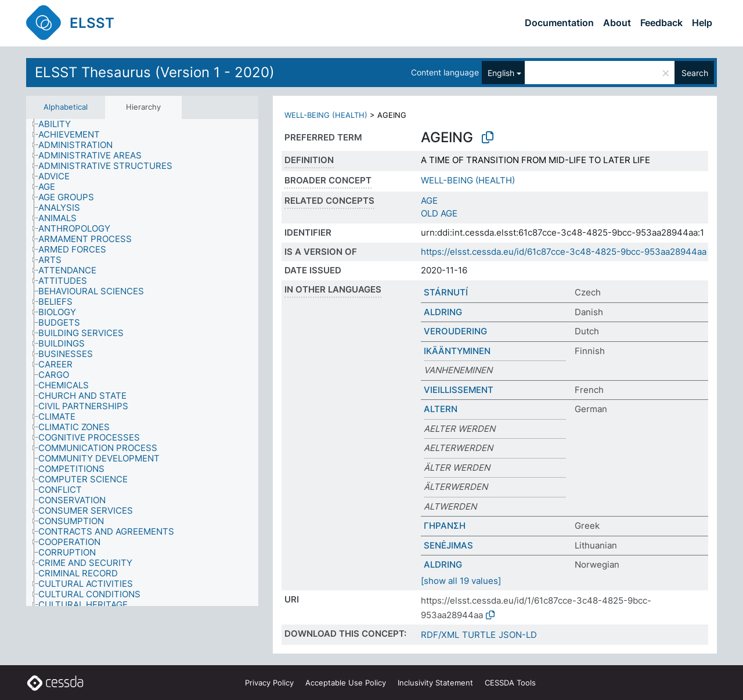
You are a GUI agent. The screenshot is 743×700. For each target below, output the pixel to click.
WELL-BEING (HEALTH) (326, 115)
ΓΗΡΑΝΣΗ (445, 526)
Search (695, 73)
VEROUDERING (455, 331)
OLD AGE (439, 213)
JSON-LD (518, 635)
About (617, 23)
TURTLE (479, 635)
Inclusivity (435, 683)
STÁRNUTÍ (446, 292)
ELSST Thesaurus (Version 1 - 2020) (155, 72)
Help (702, 23)
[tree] (142, 362)
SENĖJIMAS (448, 545)
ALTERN (441, 409)
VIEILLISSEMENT (459, 390)
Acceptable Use (346, 683)
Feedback (661, 23)
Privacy (269, 683)
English (501, 73)
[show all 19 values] (461, 581)
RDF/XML (440, 635)
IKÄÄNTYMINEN (457, 351)
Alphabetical (66, 107)
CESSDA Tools (510, 683)
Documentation (559, 23)
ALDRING (443, 312)
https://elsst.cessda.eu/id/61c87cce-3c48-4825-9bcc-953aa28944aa (564, 252)
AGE (429, 201)
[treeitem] (59, 124)
